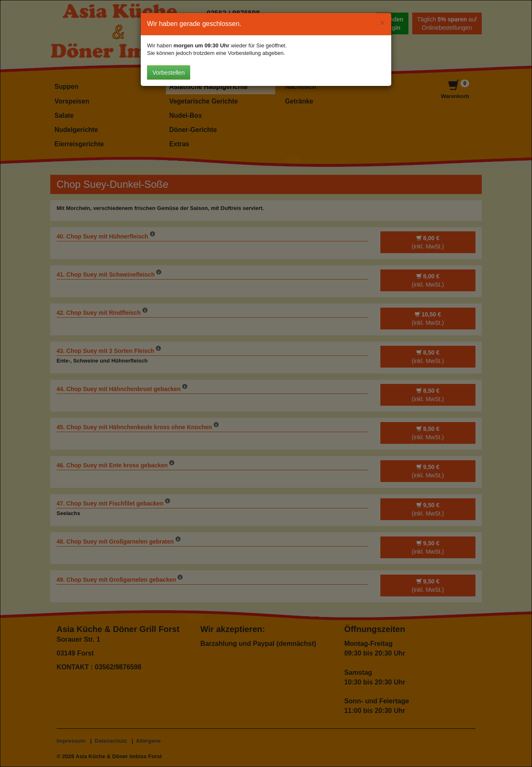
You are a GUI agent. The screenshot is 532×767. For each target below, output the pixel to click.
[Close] (382, 23)
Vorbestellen (169, 73)
